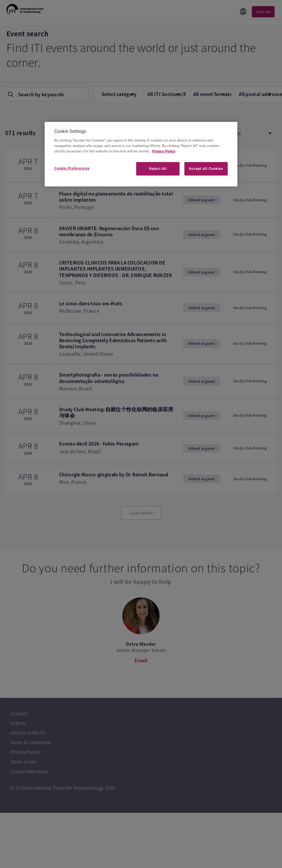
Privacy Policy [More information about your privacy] (164, 151)
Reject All (158, 169)
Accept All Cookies (206, 169)
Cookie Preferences (72, 168)
